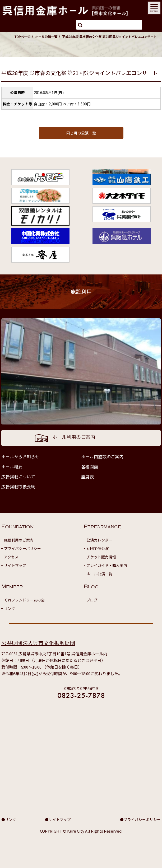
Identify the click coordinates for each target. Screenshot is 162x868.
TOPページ (22, 37)
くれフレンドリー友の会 (24, 600)
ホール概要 (12, 466)
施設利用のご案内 (19, 540)
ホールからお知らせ (20, 456)
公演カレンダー (99, 540)
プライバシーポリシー (22, 548)
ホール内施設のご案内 (102, 456)
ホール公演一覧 (46, 37)
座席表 (87, 477)
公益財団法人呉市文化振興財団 (38, 643)
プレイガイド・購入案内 (107, 565)
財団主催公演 (98, 548)
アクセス (11, 557)
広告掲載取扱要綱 (18, 487)
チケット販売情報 (101, 557)
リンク (10, 608)
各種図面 (90, 466)
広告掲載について (18, 477)
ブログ (92, 600)
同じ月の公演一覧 (81, 133)
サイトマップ (15, 565)
